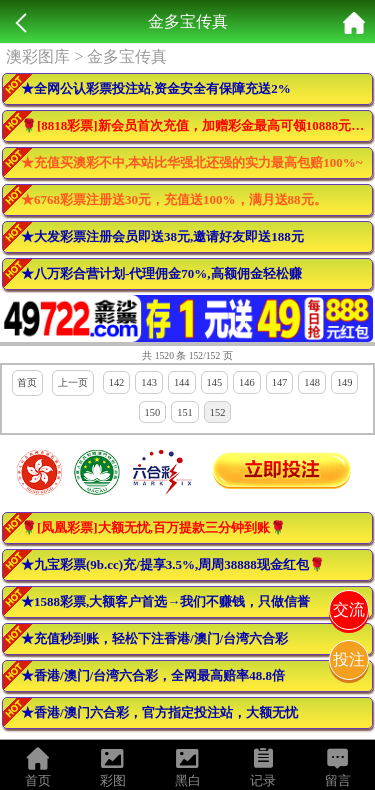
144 (182, 382)
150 (153, 412)
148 (312, 382)
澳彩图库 (38, 56)
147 (280, 382)
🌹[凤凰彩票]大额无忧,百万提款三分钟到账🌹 (153, 527)
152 (218, 412)
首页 (27, 382)
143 (149, 382)
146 (247, 382)
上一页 (73, 382)
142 (117, 382)
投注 (349, 659)
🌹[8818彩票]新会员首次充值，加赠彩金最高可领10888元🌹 (194, 125)
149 (345, 382)
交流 (349, 609)
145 (215, 382)
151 (185, 412)
